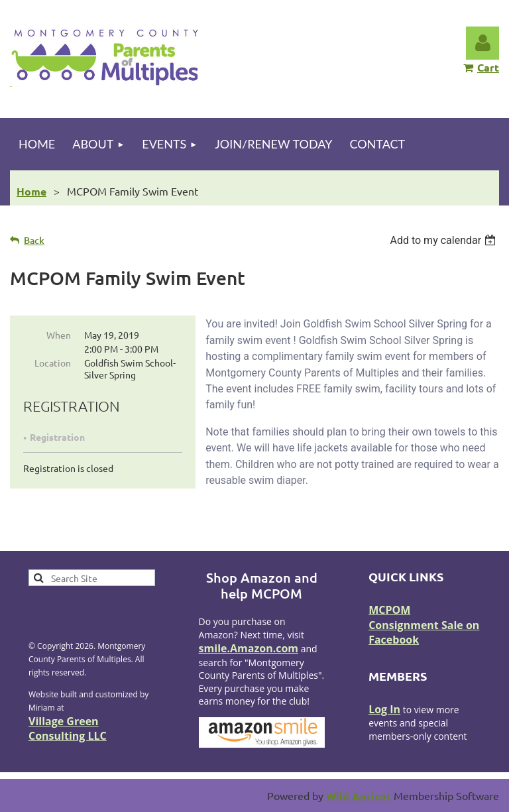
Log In (384, 709)
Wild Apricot (359, 796)
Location (53, 363)
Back (34, 240)
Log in (482, 43)
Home (31, 191)
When (59, 335)
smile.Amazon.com (249, 648)
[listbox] (444, 240)
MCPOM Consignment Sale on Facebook (424, 625)
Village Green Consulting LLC (68, 728)
